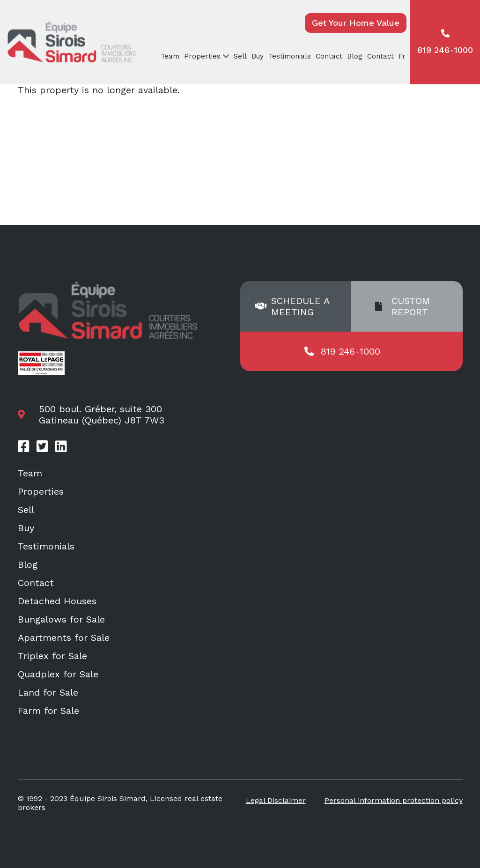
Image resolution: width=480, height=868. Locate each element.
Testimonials (290, 56)
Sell (240, 56)
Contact (329, 56)
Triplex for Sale (52, 656)
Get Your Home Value (356, 23)
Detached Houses (57, 601)
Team (170, 56)
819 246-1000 (445, 42)
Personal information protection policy (394, 800)
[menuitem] (403, 56)
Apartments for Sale (64, 638)
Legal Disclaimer (276, 800)
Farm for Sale (48, 711)
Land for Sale (48, 692)
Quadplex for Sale (58, 674)
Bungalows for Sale (61, 619)
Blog (355, 56)
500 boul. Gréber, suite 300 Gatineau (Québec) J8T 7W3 (102, 415)
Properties (202, 56)
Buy (258, 56)
